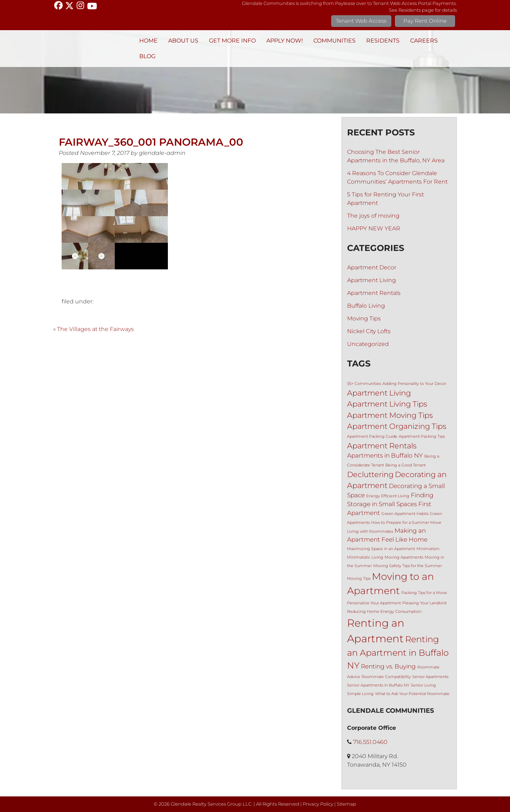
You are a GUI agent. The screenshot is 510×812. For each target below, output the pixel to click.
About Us (183, 41)
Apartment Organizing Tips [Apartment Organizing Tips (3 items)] (397, 426)
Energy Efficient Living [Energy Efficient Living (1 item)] (388, 496)
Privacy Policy (318, 804)
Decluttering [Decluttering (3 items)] (370, 474)
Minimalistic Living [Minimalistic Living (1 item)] (365, 557)
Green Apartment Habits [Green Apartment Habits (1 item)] (405, 514)
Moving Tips (364, 318)
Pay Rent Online (425, 21)
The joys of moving (373, 216)
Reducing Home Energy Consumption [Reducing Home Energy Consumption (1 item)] (384, 612)
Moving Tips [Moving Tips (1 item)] (359, 579)
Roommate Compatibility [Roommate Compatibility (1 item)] (386, 677)
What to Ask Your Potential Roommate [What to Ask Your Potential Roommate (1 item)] (412, 694)
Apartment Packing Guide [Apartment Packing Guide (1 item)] (372, 436)
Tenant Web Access (361, 21)
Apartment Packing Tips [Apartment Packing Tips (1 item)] (422, 436)
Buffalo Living (366, 306)
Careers (424, 41)
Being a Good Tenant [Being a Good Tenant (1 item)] (406, 465)
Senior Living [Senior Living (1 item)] (423, 685)
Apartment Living (372, 280)
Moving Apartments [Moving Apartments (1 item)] (404, 557)
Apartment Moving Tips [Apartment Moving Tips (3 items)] (390, 415)
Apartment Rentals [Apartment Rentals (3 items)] (382, 446)
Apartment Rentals (374, 293)
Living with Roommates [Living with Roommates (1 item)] (370, 531)
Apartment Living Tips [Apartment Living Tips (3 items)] (387, 404)
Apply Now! (285, 41)
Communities (335, 41)
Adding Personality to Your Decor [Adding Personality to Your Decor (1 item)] (414, 384)
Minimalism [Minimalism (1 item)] (428, 549)
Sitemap (347, 804)
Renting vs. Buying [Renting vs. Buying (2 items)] (388, 666)
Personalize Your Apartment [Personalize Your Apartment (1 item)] (374, 603)
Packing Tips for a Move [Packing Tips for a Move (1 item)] (424, 593)
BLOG (147, 56)
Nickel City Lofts (369, 331)
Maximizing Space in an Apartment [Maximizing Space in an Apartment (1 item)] (381, 549)
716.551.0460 (370, 742)
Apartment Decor (372, 267)
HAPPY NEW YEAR (374, 228)
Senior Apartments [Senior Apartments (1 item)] (430, 677)
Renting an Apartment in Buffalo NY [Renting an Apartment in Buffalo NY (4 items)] (398, 652)
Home (148, 41)
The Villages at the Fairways (95, 329)
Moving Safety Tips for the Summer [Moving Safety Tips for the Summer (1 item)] (408, 566)
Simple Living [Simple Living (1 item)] (360, 694)
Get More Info (232, 41)
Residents (383, 41)
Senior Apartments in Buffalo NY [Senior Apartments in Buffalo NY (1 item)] (378, 685)
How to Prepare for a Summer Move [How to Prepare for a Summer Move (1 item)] (406, 523)
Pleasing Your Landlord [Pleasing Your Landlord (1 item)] (424, 603)
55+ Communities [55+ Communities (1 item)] (364, 384)
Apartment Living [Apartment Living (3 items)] (379, 393)
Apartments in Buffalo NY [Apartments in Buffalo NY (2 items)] (385, 455)
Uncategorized (368, 344)
